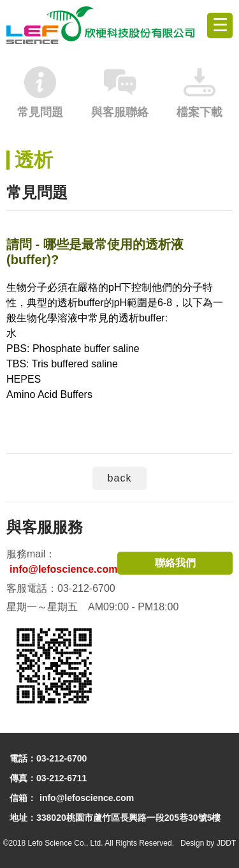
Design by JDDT (208, 843)
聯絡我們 (175, 563)
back (120, 478)
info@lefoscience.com (63, 569)
